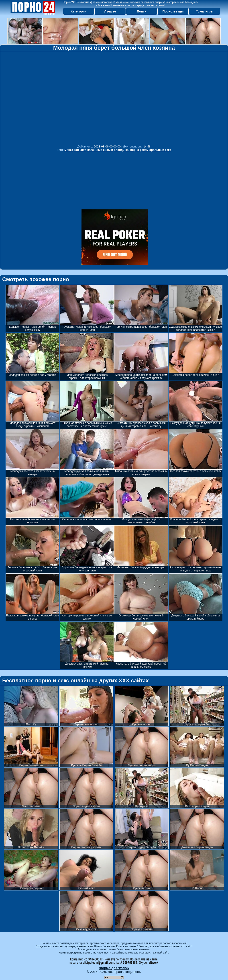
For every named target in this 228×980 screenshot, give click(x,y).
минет (69, 150)
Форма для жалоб (114, 968)
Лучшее (110, 11)
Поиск (142, 11)
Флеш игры (205, 11)
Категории (79, 11)
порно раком (139, 150)
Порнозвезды (173, 11)
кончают (80, 150)
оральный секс (160, 150)
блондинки (122, 150)
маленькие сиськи (100, 150)
